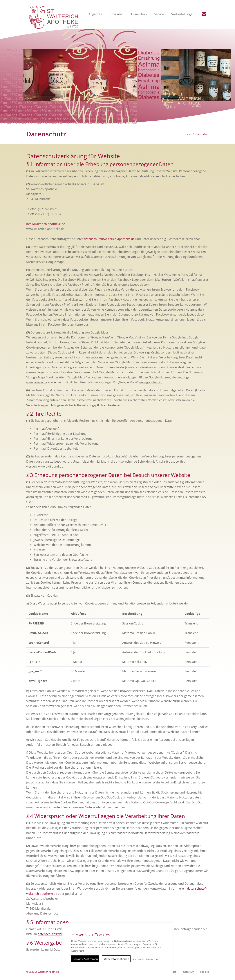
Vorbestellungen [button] (183, 14)
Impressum (188, 972)
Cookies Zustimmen (85, 959)
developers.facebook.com (132, 285)
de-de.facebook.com (192, 315)
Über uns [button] (116, 14)
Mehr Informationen (116, 959)
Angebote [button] (96, 14)
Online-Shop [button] (139, 14)
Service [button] (159, 14)
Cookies (204, 972)
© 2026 (43, 972)
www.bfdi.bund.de (51, 467)
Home (188, 134)
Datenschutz (202, 134)
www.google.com (151, 382)
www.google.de (37, 382)
